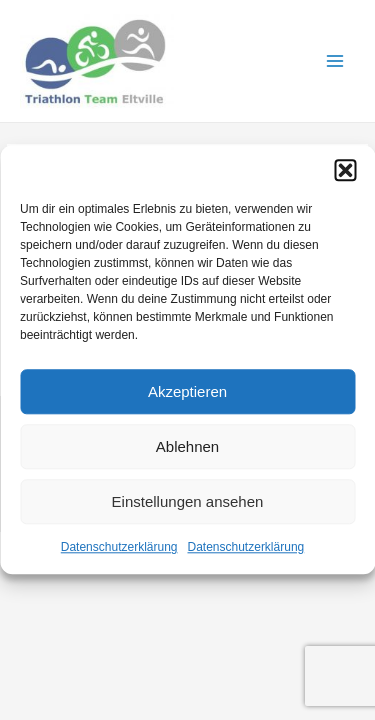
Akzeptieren (187, 391)
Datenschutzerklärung (119, 547)
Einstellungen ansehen (188, 501)
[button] (345, 170)
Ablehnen (187, 446)
